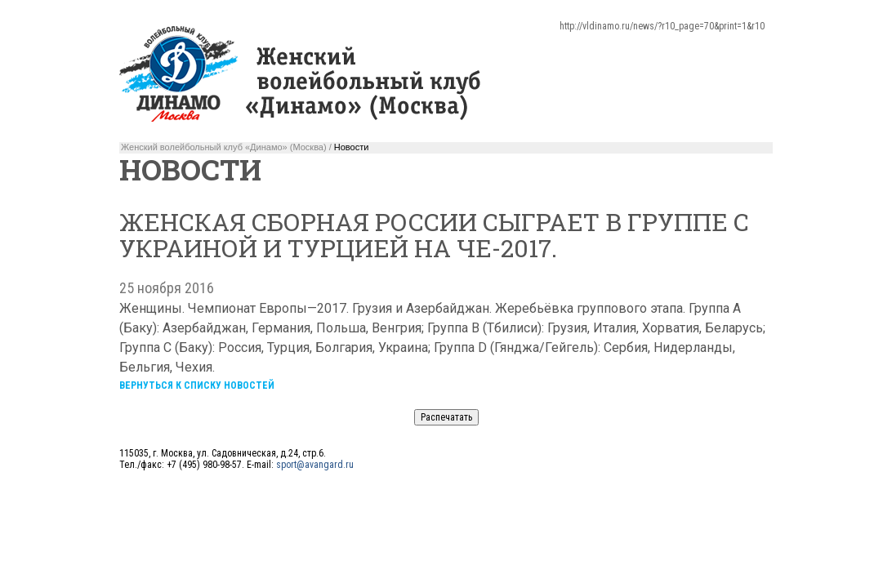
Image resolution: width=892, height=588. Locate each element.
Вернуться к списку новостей (197, 385)
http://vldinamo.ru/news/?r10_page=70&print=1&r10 (662, 26)
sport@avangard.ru (315, 465)
